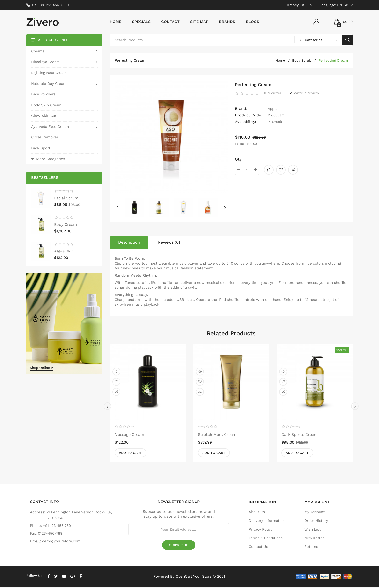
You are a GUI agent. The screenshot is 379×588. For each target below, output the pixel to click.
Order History (316, 522)
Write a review (304, 94)
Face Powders (43, 95)
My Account (314, 513)
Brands (227, 23)
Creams (38, 52)
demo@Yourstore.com (61, 542)
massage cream (129, 435)
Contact (170, 23)
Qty (238, 160)
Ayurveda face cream (50, 127)
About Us (257, 513)
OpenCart (184, 577)
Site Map (199, 23)
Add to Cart (131, 454)
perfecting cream (333, 61)
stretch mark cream (217, 435)
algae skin (64, 252)
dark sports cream (299, 435)
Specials (141, 23)
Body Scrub (302, 61)
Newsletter (314, 539)
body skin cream (46, 106)
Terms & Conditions (266, 539)
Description (129, 243)
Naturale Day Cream (49, 84)
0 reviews (273, 94)
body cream (66, 226)
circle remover (45, 138)
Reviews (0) (169, 243)
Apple (273, 110)
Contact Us (258, 548)
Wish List (312, 530)
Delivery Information (267, 522)
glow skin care (45, 117)
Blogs (252, 23)
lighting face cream (49, 73)
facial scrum (66, 199)
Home (116, 23)
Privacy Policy (261, 530)
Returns (311, 548)
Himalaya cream (45, 63)
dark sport (41, 149)
